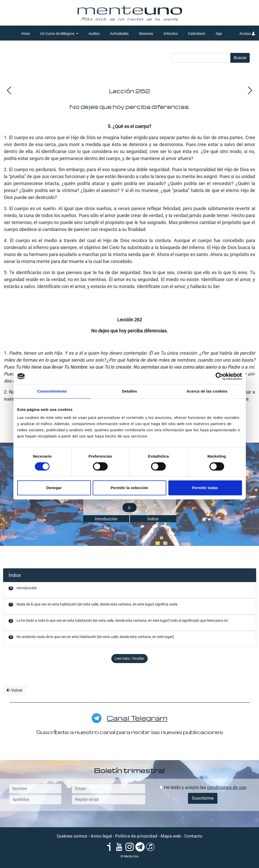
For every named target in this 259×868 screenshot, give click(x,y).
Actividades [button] (119, 34)
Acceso (247, 34)
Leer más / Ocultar (129, 658)
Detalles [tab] (129, 391)
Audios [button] (94, 34)
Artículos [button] (171, 34)
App (219, 34)
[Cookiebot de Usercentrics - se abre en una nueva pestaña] (219, 376)
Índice (153, 519)
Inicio (26, 34)
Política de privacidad (136, 836)
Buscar (240, 58)
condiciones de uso (227, 787)
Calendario (197, 34)
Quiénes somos (72, 836)
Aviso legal (101, 836)
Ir (129, 508)
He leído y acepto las (203, 787)
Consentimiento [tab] (52, 391)
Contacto (193, 836)
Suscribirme (203, 798)
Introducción (106, 519)
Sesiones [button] (146, 34)
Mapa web (171, 836)
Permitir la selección (130, 488)
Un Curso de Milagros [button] (58, 34)
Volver (14, 690)
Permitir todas (205, 488)
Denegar (54, 488)
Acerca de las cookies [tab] (207, 391)
